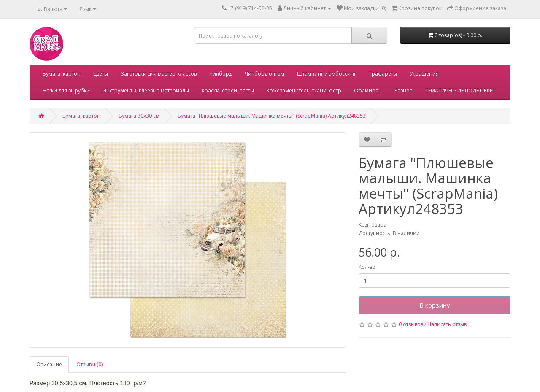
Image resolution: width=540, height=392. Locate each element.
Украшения (424, 74)
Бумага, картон (62, 74)
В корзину (435, 305)
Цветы (101, 74)
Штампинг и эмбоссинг (327, 74)
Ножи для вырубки (66, 91)
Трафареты (383, 74)
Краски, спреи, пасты (228, 91)
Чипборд (221, 74)
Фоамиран (368, 91)
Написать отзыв (447, 324)
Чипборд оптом (265, 74)
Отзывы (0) (89, 364)
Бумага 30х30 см (139, 116)
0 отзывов (411, 324)
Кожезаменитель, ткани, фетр (304, 91)
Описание (49, 364)
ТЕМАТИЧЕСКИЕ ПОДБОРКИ (459, 91)
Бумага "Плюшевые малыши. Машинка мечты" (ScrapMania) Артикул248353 (272, 116)
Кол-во (367, 267)
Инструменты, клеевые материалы (146, 91)
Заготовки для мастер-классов (159, 74)
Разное (404, 91)
